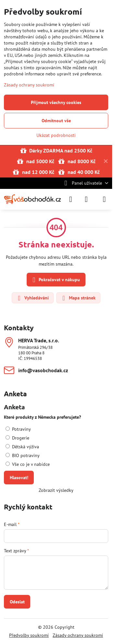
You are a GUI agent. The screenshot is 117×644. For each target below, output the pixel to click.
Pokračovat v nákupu (55, 280)
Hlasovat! (19, 478)
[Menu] (104, 199)
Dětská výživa (22, 447)
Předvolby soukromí (29, 635)
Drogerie (17, 438)
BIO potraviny (23, 455)
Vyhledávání (32, 298)
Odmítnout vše (56, 121)
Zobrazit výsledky (56, 490)
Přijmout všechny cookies (56, 102)
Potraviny (18, 429)
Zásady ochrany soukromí (78, 635)
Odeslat (17, 602)
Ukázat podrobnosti (56, 135)
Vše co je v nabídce (28, 464)
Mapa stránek (78, 298)
